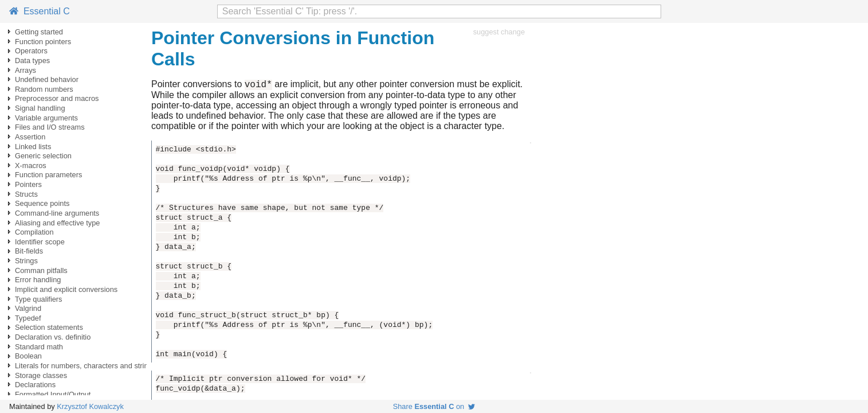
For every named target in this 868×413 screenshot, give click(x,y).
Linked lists (33, 147)
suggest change (499, 32)
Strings (26, 261)
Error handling (38, 280)
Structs (26, 194)
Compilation (34, 232)
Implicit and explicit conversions (66, 289)
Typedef (28, 318)
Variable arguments (46, 118)
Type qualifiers (39, 299)
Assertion (30, 137)
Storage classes (41, 375)
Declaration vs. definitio (53, 337)
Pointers (28, 184)
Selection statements (49, 327)
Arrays (25, 70)
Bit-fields (29, 251)
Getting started (39, 32)
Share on (434, 406)
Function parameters (48, 175)
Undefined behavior (47, 79)
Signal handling (40, 108)
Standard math (39, 347)
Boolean (28, 356)
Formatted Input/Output (53, 394)
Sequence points (42, 203)
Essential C (40, 11)
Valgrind (28, 308)
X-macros (31, 165)
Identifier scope (40, 242)
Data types (32, 61)
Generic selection (43, 156)
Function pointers (43, 42)
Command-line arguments (57, 213)
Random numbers (44, 89)
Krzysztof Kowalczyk (90, 406)
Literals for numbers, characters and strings (85, 366)
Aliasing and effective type (57, 223)
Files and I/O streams (50, 127)
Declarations (35, 385)
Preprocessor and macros (57, 98)
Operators (31, 51)
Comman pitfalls (41, 270)
